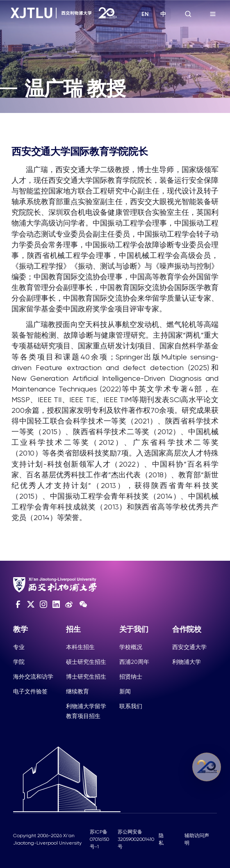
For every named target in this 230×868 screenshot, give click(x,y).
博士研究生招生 (86, 677)
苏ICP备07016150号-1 (99, 839)
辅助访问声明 (197, 839)
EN (145, 14)
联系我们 (131, 706)
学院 (19, 662)
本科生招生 (80, 647)
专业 (19, 647)
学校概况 (131, 647)
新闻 (125, 691)
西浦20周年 (134, 662)
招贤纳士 (131, 677)
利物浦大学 (187, 662)
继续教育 (77, 691)
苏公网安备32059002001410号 (136, 839)
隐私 (161, 839)
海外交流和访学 (33, 677)
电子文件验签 (30, 691)
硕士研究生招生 (86, 662)
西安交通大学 (189, 647)
